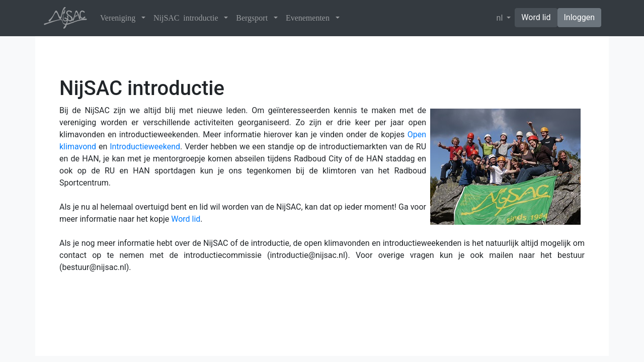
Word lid (536, 17)
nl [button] (501, 18)
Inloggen (580, 17)
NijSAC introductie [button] (188, 18)
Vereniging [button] (120, 18)
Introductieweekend (145, 147)
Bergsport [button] (254, 18)
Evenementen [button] (310, 18)
